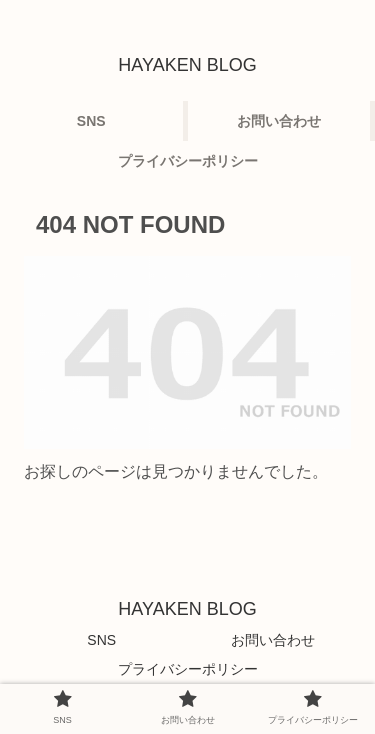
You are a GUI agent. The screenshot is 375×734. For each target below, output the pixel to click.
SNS (101, 640)
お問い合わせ (273, 640)
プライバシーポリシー (188, 669)
